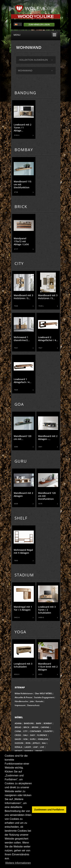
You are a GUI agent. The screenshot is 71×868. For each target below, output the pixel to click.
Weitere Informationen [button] (18, 863)
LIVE (42, 747)
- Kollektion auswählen (33, 60)
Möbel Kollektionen (24, 693)
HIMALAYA (43, 739)
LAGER (28, 747)
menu (36, 35)
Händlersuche (21, 701)
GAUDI (18, 739)
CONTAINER (35, 731)
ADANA (18, 723)
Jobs (32, 701)
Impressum (20, 705)
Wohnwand (25, 70)
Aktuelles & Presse (23, 697)
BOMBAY (48, 723)
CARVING (45, 727)
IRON (28, 743)
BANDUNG (29, 723)
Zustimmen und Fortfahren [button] (49, 810)
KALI (44, 743)
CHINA (18, 731)
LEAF (35, 747)
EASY (33, 735)
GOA (25, 739)
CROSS (18, 735)
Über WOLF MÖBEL (44, 693)
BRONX (35, 727)
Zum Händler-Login (39, 25)
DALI (26, 735)
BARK (39, 723)
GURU (33, 739)
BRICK (26, 727)
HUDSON (19, 743)
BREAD (18, 727)
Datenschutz (33, 705)
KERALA (18, 747)
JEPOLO (36, 743)
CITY (25, 731)
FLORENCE (42, 735)
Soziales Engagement (44, 697)
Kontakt (39, 701)
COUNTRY (48, 731)
